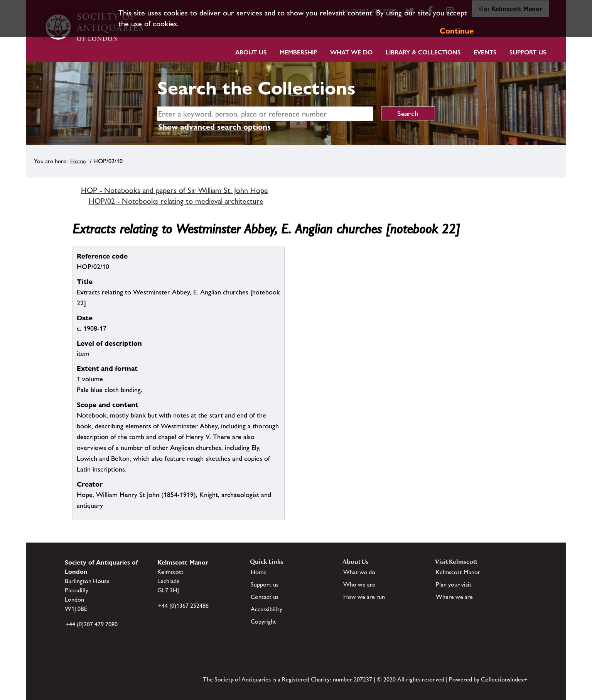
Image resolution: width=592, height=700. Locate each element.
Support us (265, 584)
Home (78, 161)
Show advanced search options (214, 127)
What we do (351, 52)
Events (485, 52)
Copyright (263, 621)
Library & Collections (423, 52)
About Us (251, 52)
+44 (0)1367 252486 (183, 606)
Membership (298, 52)
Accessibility (266, 609)
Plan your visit (454, 584)
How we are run (364, 597)
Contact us (265, 597)
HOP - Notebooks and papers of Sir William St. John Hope (175, 190)
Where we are (454, 597)
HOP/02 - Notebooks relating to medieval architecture (176, 201)
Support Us (528, 52)
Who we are (359, 584)
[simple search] (265, 114)
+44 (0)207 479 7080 (92, 624)
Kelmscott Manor (458, 572)
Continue (457, 31)
